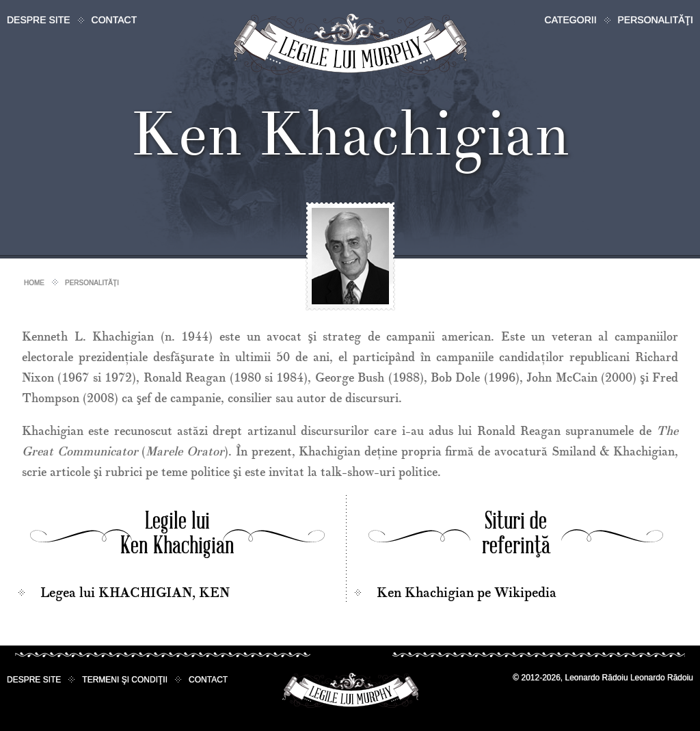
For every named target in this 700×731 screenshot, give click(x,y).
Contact (115, 20)
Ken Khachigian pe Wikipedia (467, 593)
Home (34, 283)
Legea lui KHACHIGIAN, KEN (135, 593)
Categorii (571, 20)
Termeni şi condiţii (125, 680)
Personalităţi (656, 20)
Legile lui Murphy (350, 44)
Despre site (39, 20)
